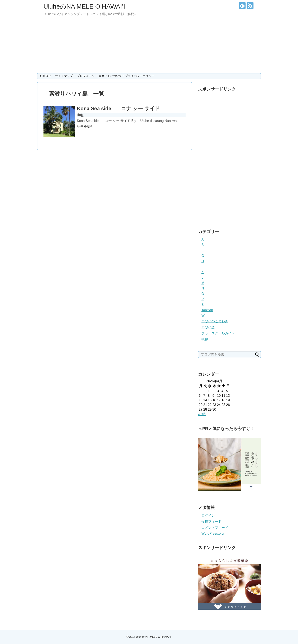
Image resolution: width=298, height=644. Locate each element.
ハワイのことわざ (215, 321)
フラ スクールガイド (218, 333)
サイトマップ (64, 76)
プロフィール (86, 76)
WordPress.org (213, 533)
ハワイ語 (208, 327)
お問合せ (45, 76)
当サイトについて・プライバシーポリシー (126, 76)
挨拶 (205, 339)
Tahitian (207, 310)
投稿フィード (211, 522)
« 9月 (202, 414)
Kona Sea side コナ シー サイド (118, 108)
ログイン (208, 515)
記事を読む (85, 126)
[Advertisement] (229, 157)
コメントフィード (215, 528)
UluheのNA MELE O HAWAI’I (84, 6)
